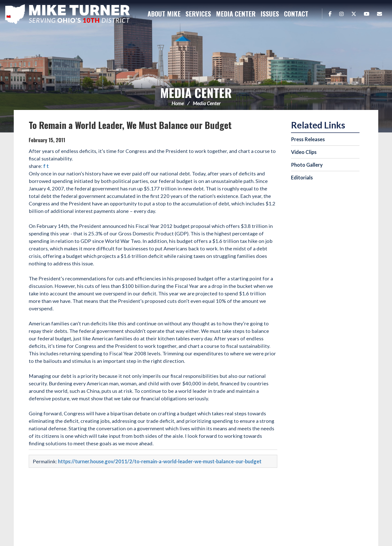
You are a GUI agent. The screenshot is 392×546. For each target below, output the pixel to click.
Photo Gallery (307, 165)
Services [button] (198, 14)
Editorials (302, 177)
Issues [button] (270, 14)
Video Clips (304, 152)
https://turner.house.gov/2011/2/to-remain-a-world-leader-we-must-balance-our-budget (160, 461)
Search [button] (316, 14)
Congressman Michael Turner (67, 14)
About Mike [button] (164, 14)
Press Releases (308, 139)
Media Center (196, 93)
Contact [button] (296, 14)
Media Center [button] (236, 14)
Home (178, 103)
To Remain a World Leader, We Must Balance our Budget (130, 125)
